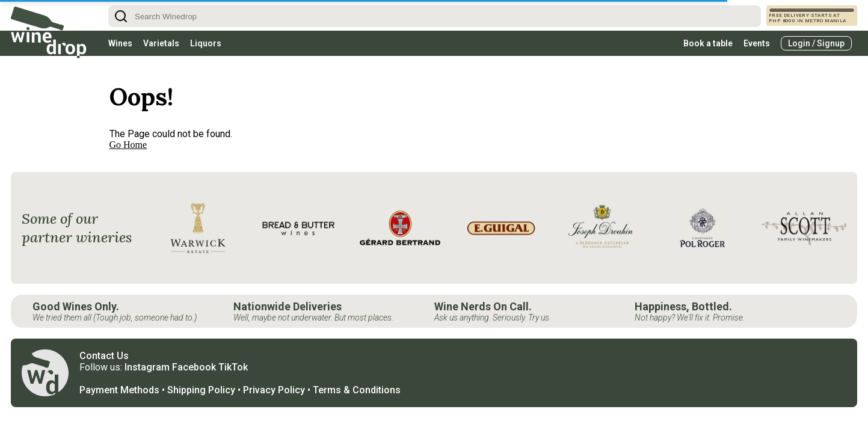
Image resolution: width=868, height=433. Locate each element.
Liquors (206, 43)
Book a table (708, 43)
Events (757, 43)
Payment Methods (119, 390)
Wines (120, 43)
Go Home (128, 145)
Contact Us (104, 356)
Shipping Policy (201, 390)
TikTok (233, 367)
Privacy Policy (274, 390)
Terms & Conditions (357, 390)
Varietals (161, 43)
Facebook (194, 367)
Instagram (147, 367)
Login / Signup (816, 43)
